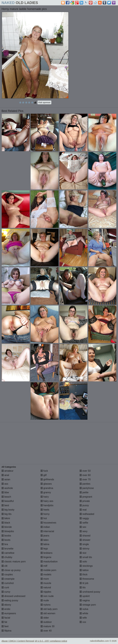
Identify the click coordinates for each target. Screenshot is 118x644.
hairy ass (47, 501)
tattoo (84, 570)
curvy (6, 592)
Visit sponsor (44, 102)
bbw (5, 492)
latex (45, 540)
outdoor (46, 622)
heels (45, 510)
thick (84, 574)
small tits (86, 557)
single (84, 544)
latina (45, 544)
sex (83, 527)
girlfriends (47, 479)
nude (45, 600)
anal (5, 475)
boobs (6, 536)
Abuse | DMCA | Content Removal (18, 641)
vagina (85, 600)
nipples (46, 592)
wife (83, 618)
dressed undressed (13, 596)
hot (44, 518)
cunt (5, 587)
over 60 (85, 475)
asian (6, 479)
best (5, 505)
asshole (7, 488)
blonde (7, 527)
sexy (84, 531)
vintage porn (88, 605)
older (45, 618)
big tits (7, 514)
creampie (8, 579)
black (6, 523)
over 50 (85, 471)
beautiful (8, 501)
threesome (87, 579)
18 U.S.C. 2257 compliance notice (51, 641)
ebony (6, 605)
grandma (47, 488)
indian (45, 527)
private (85, 501)
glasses (46, 484)
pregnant (86, 497)
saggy (84, 518)
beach (6, 497)
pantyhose (87, 488)
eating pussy (10, 600)
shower (85, 540)
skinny (85, 549)
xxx (83, 622)
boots (6, 540)
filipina (6, 631)
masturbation (49, 562)
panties (85, 484)
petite (84, 492)
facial (6, 618)
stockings (86, 566)
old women (48, 613)
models (46, 574)
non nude (47, 596)
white (84, 613)
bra (5, 544)
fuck (44, 471)
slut (83, 553)
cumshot (8, 583)
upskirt (85, 596)
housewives (48, 523)
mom (45, 579)
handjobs (47, 505)
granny (46, 492)
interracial (47, 531)
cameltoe (8, 553)
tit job (84, 583)
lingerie (46, 557)
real (83, 510)
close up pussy (11, 570)
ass (5, 484)
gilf (44, 475)
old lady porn (49, 609)
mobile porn (48, 570)
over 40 (46, 631)
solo (83, 562)
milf (44, 566)
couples (7, 574)
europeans (9, 613)
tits (83, 587)
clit (4, 566)
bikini (6, 518)
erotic (6, 609)
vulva (84, 609)
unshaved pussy (90, 592)
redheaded (87, 514)
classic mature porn (14, 562)
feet (5, 626)
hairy (45, 497)
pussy (84, 505)
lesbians (46, 553)
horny (45, 514)
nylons (46, 605)
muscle (46, 583)
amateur (7, 471)
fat (4, 622)
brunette (7, 549)
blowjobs (8, 531)
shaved (85, 536)
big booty (8, 510)
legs (44, 549)
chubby (7, 557)
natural (46, 587)
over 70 (85, 479)
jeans (45, 536)
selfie (84, 523)
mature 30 (47, 626)
